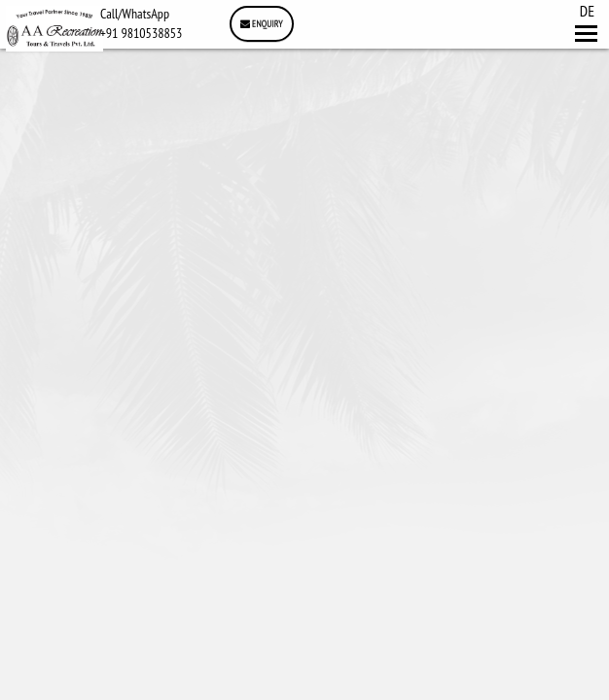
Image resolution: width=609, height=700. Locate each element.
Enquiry (262, 24)
